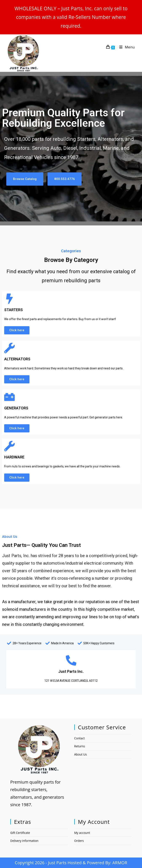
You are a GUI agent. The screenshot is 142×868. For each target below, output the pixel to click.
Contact (80, 738)
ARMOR (120, 863)
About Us (81, 754)
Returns (80, 746)
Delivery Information (24, 841)
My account (82, 833)
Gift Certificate (20, 833)
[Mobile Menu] (126, 47)
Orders (79, 841)
